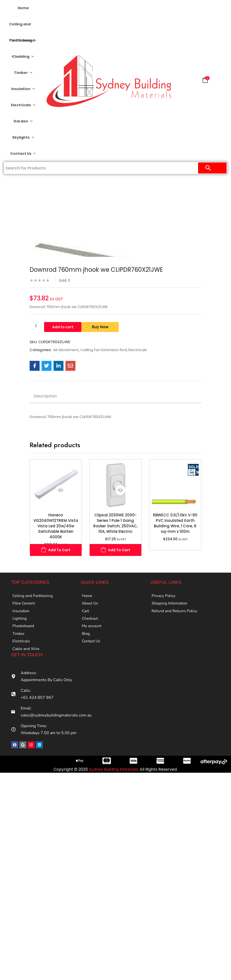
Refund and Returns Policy (175, 616)
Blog (86, 644)
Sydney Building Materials (113, 785)
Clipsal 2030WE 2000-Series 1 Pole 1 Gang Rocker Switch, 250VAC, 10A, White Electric (115, 523)
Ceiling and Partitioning (23, 27)
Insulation (23, 89)
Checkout (90, 625)
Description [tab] (45, 396)
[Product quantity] (36, 326)
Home (23, 8)
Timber (23, 73)
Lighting (20, 625)
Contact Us (23, 154)
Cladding (23, 57)
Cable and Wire (27, 663)
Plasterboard (22, 43)
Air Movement (66, 350)
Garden (23, 121)
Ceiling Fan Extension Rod (104, 350)
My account (92, 635)
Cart (86, 616)
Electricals (23, 105)
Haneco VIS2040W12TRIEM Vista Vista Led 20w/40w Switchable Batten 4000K (56, 526)
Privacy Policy (164, 597)
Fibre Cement (25, 606)
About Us (90, 606)
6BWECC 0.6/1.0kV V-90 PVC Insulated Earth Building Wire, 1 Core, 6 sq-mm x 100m (175, 523)
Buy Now (102, 326)
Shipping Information (170, 606)
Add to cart (63, 326)
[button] (205, 81)
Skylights (23, 137)
